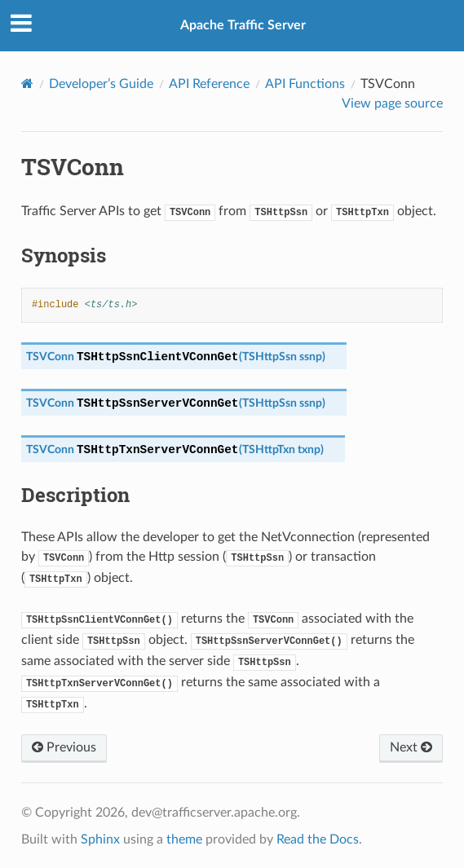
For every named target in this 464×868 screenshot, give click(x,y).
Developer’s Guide (101, 84)
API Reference (209, 84)
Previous (64, 747)
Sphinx (100, 839)
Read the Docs (318, 839)
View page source (392, 104)
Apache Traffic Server (243, 25)
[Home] (27, 84)
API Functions (305, 84)
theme (184, 839)
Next (411, 747)
